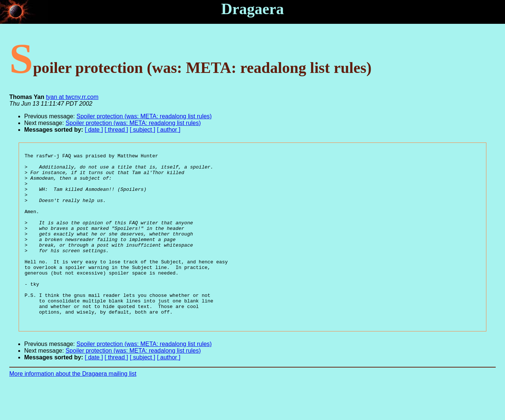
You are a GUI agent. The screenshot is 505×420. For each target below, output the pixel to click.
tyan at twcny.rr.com (72, 97)
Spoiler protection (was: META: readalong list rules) (144, 116)
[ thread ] (116, 130)
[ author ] (169, 130)
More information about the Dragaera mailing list (73, 407)
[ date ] (94, 130)
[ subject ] (143, 130)
